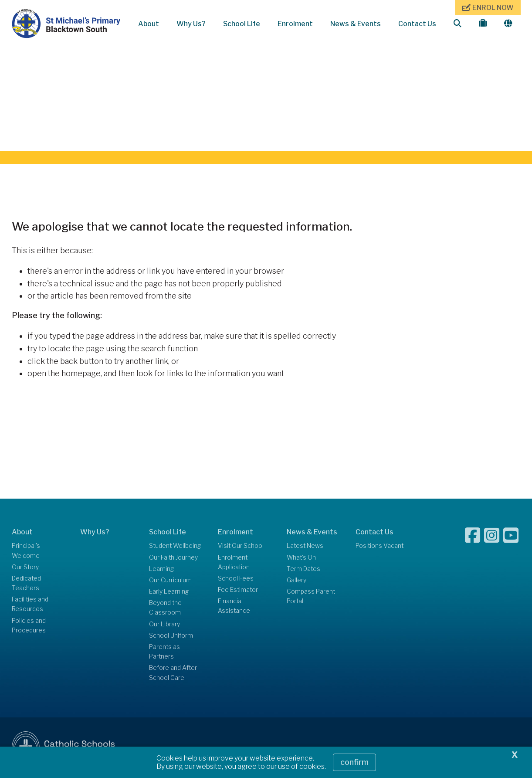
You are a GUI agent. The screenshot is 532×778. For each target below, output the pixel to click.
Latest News (305, 547)
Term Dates (303, 569)
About (149, 24)
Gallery (296, 581)
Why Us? (191, 24)
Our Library (164, 625)
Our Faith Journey (173, 558)
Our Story (25, 567)
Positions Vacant (380, 547)
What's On (301, 558)
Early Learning (169, 592)
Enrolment (295, 24)
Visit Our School (241, 547)
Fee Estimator (238, 590)
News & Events (356, 24)
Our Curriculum (170, 581)
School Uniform (171, 636)
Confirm (354, 762)
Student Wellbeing (175, 547)
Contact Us (417, 24)
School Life (242, 24)
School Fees (236, 579)
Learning (161, 569)
